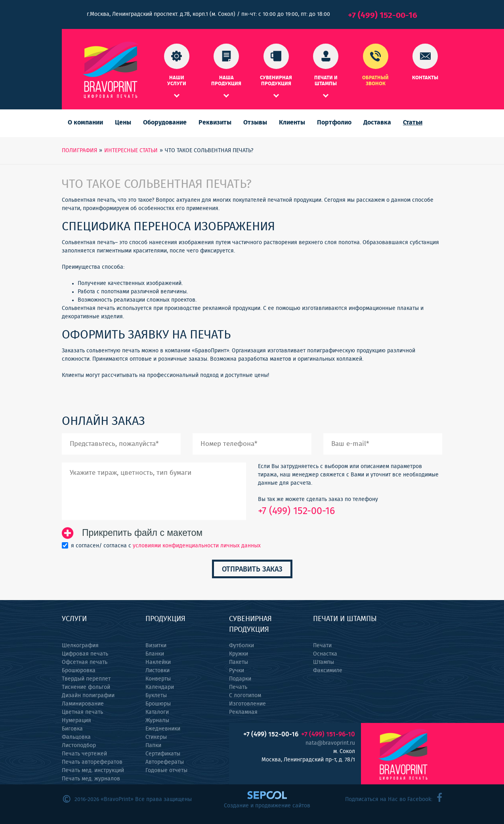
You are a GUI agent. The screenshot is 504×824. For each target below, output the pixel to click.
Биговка (72, 729)
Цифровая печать (85, 654)
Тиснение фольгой (86, 687)
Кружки (239, 654)
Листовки (157, 671)
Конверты (158, 679)
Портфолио (334, 122)
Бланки (155, 654)
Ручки (237, 671)
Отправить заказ (252, 570)
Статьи (413, 122)
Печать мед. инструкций (93, 770)
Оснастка (325, 654)
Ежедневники (163, 729)
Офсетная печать (85, 662)
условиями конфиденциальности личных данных (197, 546)
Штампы (324, 662)
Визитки (156, 646)
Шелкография (80, 646)
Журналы (157, 721)
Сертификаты (163, 754)
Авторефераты (165, 762)
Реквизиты (215, 122)
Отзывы (255, 122)
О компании (85, 122)
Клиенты (292, 122)
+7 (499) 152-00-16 (383, 15)
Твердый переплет (86, 679)
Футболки (241, 646)
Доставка (377, 122)
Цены (123, 122)
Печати (322, 646)
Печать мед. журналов (91, 779)
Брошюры (158, 704)
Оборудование (165, 122)
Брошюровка (79, 671)
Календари (160, 687)
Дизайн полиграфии (88, 696)
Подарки (240, 679)
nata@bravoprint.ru (330, 743)
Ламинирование (83, 704)
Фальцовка (76, 737)
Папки (153, 746)
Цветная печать (82, 712)
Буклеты (156, 696)
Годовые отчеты (166, 770)
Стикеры (156, 737)
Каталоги (157, 712)
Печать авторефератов (92, 762)
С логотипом (245, 696)
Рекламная (243, 712)
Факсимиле (328, 671)
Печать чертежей (84, 754)
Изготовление (247, 704)
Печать (238, 687)
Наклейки (158, 662)
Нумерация (76, 721)
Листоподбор (79, 746)
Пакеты (239, 662)
